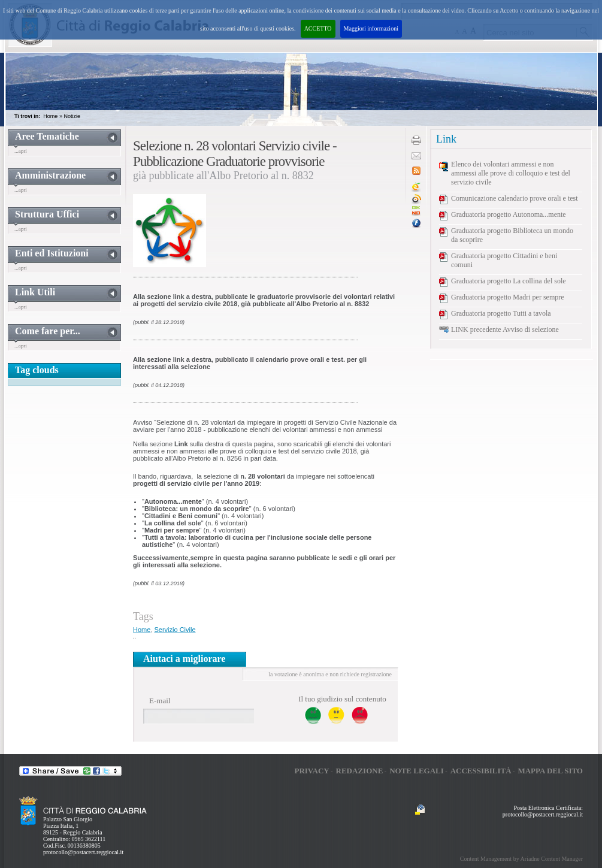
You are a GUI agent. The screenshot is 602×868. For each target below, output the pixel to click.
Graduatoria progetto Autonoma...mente (509, 214)
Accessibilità (481, 771)
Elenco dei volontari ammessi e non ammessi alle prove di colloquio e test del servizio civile (511, 173)
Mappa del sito (550, 771)
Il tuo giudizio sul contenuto (342, 699)
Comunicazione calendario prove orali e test (515, 198)
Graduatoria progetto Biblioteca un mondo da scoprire (512, 235)
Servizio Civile (175, 630)
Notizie (72, 116)
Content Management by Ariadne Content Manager (521, 859)
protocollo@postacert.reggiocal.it (83, 852)
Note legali (417, 771)
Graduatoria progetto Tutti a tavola (501, 313)
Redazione (360, 771)
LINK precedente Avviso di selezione (505, 329)
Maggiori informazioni (371, 28)
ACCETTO (318, 28)
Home (50, 116)
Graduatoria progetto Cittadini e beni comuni (504, 260)
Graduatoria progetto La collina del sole (509, 281)
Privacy (311, 771)
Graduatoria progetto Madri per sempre (508, 297)
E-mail (160, 701)
